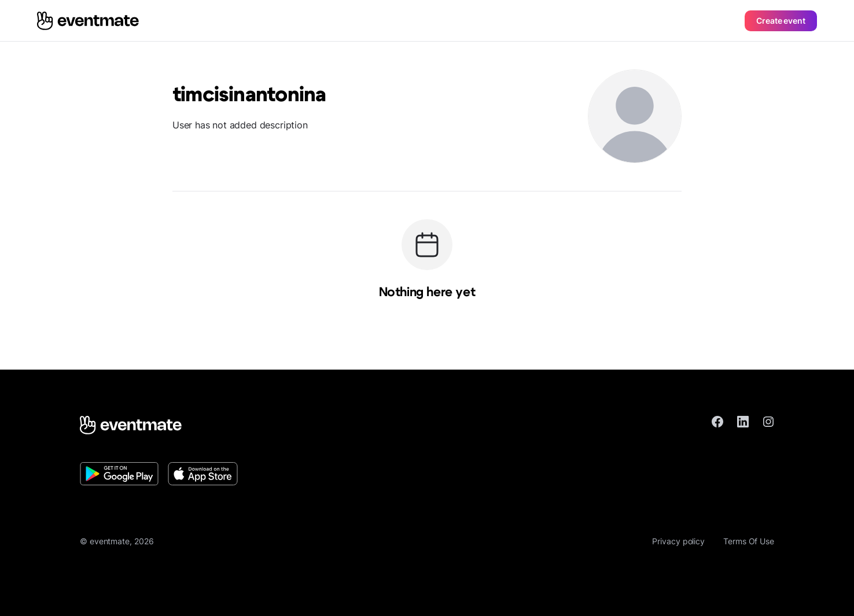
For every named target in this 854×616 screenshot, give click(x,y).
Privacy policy (678, 541)
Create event (781, 21)
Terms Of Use (749, 541)
